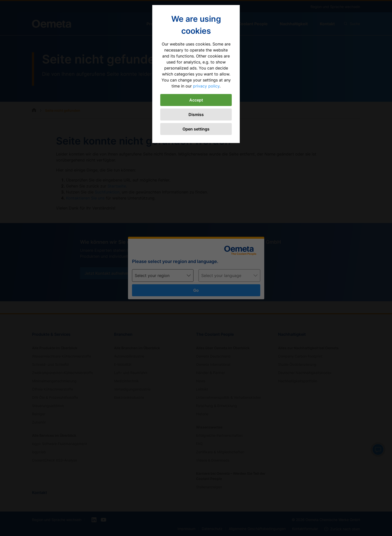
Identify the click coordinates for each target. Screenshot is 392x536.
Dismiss (196, 114)
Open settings (196, 129)
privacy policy (206, 86)
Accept (196, 100)
